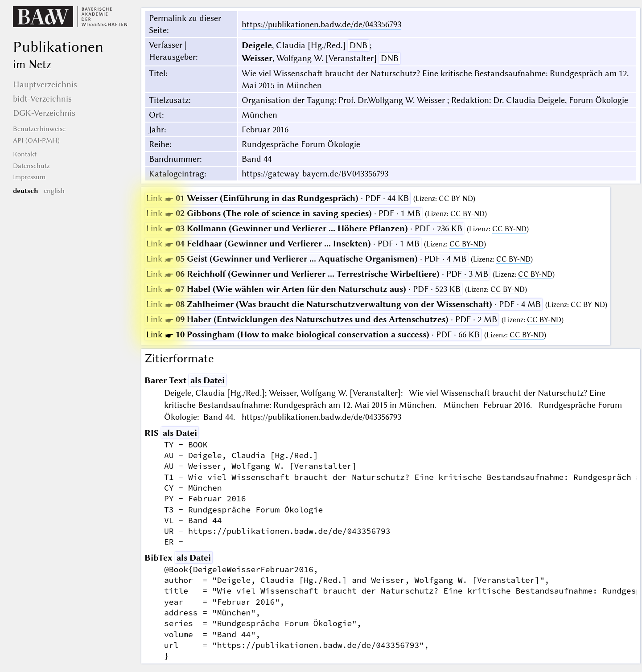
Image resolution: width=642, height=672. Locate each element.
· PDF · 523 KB (303, 289)
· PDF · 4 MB (306, 259)
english (54, 191)
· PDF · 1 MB (283, 213)
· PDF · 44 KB (278, 198)
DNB (358, 45)
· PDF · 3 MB (317, 274)
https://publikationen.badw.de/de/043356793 (321, 24)
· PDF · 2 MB (322, 319)
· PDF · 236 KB (304, 228)
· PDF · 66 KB (313, 334)
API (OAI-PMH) (36, 140)
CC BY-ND (456, 199)
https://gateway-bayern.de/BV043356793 (315, 174)
